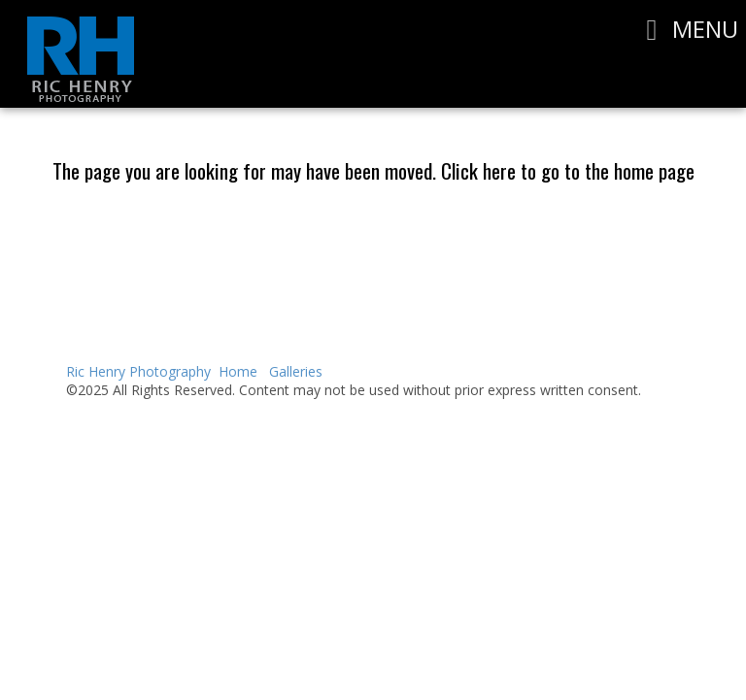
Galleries (296, 371)
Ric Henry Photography (138, 371)
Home (238, 371)
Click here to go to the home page (568, 170)
